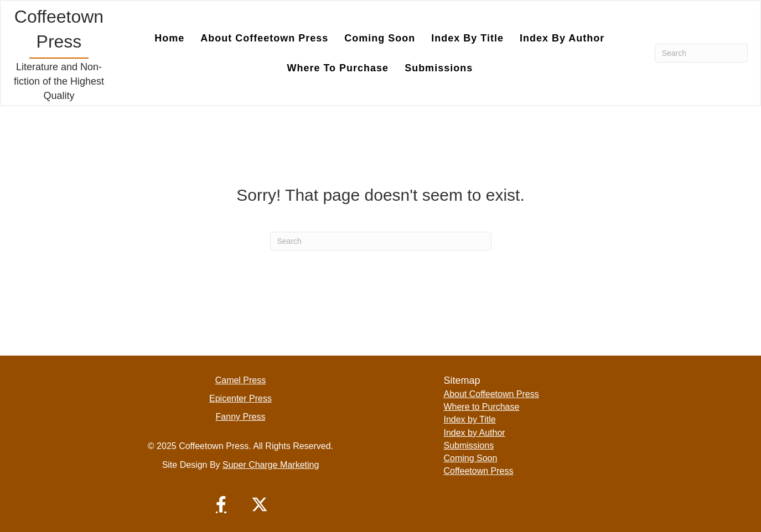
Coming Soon (380, 38)
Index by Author (562, 38)
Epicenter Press (240, 398)
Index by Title (467, 38)
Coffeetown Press (478, 471)
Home (169, 38)
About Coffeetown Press (264, 38)
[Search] (701, 53)
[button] (221, 504)
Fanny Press (241, 417)
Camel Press (241, 380)
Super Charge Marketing (271, 465)
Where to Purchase (338, 68)
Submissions (439, 68)
